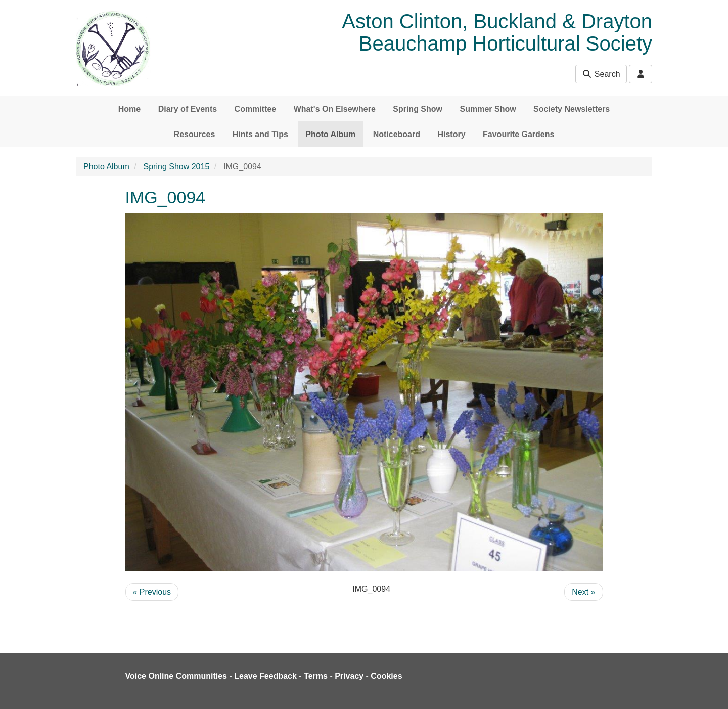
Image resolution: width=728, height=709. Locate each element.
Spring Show (418, 109)
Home (129, 109)
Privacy (349, 676)
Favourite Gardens (518, 134)
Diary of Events (188, 109)
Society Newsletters (572, 109)
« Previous (152, 592)
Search (601, 74)
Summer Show (488, 109)
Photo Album (330, 134)
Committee (256, 109)
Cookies (386, 676)
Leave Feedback (265, 676)
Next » (583, 592)
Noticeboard (397, 134)
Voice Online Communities (176, 676)
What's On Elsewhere (335, 109)
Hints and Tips (260, 134)
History (451, 134)
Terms (316, 676)
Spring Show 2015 (177, 167)
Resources (195, 134)
